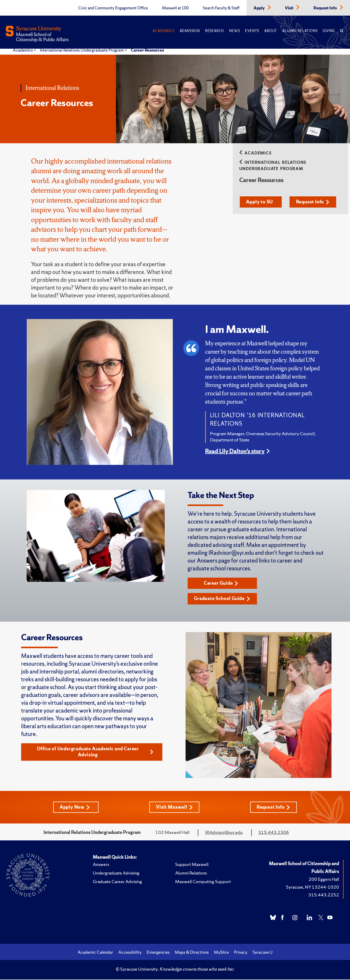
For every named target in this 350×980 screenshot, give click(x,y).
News (234, 31)
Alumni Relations (300, 31)
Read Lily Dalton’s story (235, 451)
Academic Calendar (95, 953)
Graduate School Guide (223, 599)
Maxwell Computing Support (203, 882)
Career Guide (221, 583)
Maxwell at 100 (175, 8)
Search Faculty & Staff (221, 8)
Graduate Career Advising (117, 882)
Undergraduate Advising (116, 873)
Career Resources (147, 50)
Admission (190, 31)
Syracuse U (263, 953)
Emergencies (158, 953)
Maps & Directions (192, 953)
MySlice (221, 953)
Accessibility (130, 953)
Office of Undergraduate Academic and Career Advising (95, 752)
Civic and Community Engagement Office (113, 8)
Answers (101, 865)
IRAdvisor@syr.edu (224, 833)
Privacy (241, 953)
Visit (290, 8)
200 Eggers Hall (324, 880)
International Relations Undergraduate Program (82, 50)
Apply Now (75, 807)
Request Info (326, 8)
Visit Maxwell (174, 807)
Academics (163, 31)
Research (214, 31)
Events (252, 31)
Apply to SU (260, 202)
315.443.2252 (324, 895)
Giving (329, 31)
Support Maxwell (192, 865)
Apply (260, 8)
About (271, 31)
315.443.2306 (274, 833)
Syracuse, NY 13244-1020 (312, 887)
